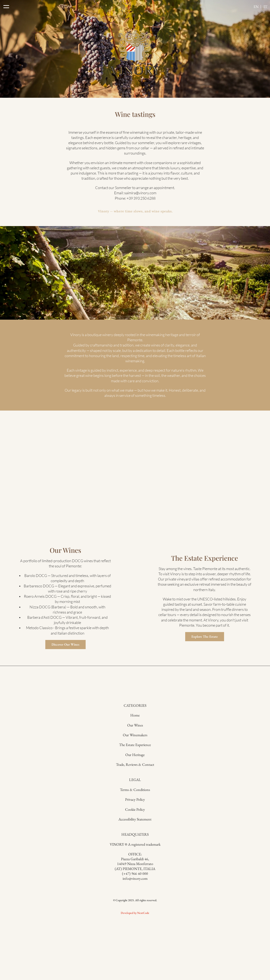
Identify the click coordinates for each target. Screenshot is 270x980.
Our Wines (101, 898)
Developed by (18, 961)
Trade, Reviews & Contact (101, 938)
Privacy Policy (169, 908)
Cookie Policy (169, 918)
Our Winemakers (101, 908)
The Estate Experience (101, 918)
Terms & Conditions (169, 898)
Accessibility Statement (169, 928)
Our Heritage (101, 928)
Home (101, 888)
